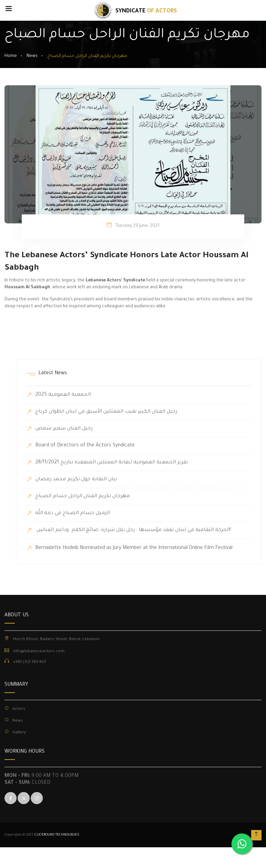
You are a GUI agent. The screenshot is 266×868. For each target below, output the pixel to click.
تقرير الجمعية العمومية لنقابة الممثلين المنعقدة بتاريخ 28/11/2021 (112, 463)
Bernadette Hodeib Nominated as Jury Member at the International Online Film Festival (134, 548)
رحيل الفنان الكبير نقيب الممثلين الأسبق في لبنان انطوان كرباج (106, 412)
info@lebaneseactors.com (39, 652)
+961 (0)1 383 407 (30, 662)
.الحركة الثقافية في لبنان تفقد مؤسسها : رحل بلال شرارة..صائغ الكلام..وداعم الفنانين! (133, 530)
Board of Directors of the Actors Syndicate (85, 446)
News (32, 56)
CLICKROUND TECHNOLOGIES (57, 835)
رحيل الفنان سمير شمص (64, 429)
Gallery (19, 733)
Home (11, 56)
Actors (19, 709)
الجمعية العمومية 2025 (63, 395)
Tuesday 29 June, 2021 (137, 226)
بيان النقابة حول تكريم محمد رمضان (76, 480)
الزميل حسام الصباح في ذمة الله (73, 513)
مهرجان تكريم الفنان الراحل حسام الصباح (83, 496)
